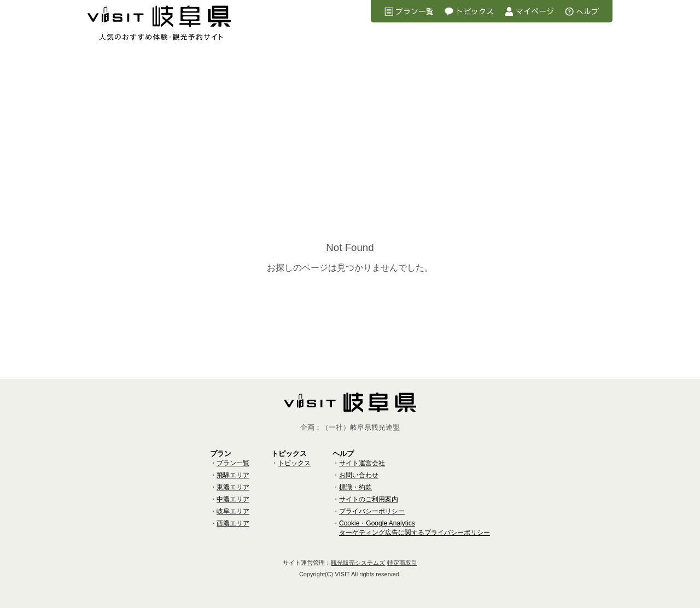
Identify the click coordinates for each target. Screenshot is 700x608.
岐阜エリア (233, 511)
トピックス (475, 11)
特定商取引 (402, 563)
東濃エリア (233, 487)
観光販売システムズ (358, 563)
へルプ (587, 11)
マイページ (535, 11)
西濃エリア (233, 523)
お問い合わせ (359, 475)
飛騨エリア (233, 475)
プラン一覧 (415, 11)
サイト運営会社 (362, 463)
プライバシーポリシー (372, 511)
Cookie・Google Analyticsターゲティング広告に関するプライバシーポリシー (415, 528)
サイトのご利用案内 (369, 499)
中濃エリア (233, 499)
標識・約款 (355, 487)
